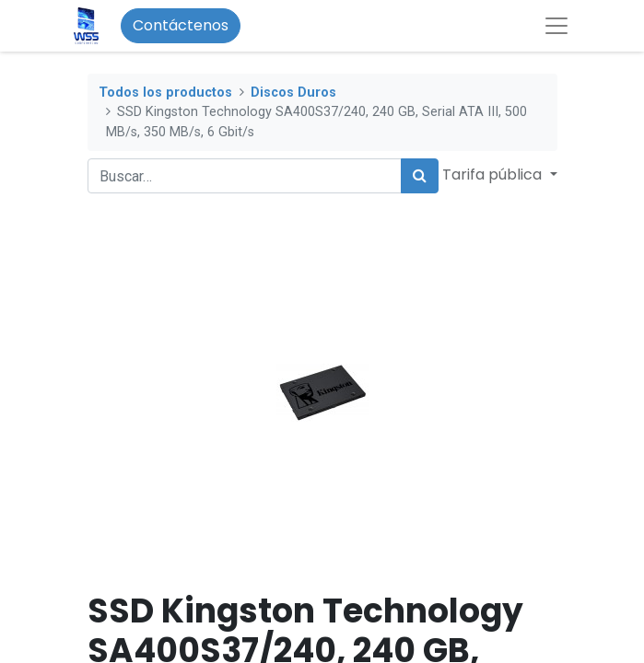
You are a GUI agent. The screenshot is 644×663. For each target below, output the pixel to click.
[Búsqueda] (420, 176)
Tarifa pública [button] (494, 174)
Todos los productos (165, 93)
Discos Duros (293, 93)
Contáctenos (181, 25)
